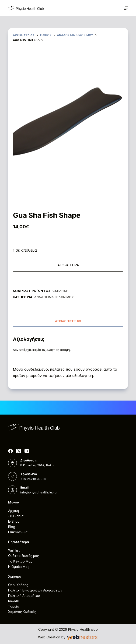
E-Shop (14, 521)
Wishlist (14, 550)
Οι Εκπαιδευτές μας (24, 556)
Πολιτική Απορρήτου (24, 596)
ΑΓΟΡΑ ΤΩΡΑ (68, 265)
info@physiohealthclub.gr (39, 492)
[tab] (68, 321)
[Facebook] (10, 451)
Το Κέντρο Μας (20, 561)
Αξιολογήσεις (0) (68, 321)
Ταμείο (14, 606)
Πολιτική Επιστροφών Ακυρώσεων (35, 590)
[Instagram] (27, 451)
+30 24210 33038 (33, 479)
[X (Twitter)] (19, 451)
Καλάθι (14, 601)
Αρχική (14, 511)
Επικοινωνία (18, 532)
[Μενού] (126, 8)
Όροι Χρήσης (18, 585)
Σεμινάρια (16, 516)
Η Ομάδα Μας (19, 567)
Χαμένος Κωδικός (22, 612)
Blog (12, 527)
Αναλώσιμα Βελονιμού (54, 297)
